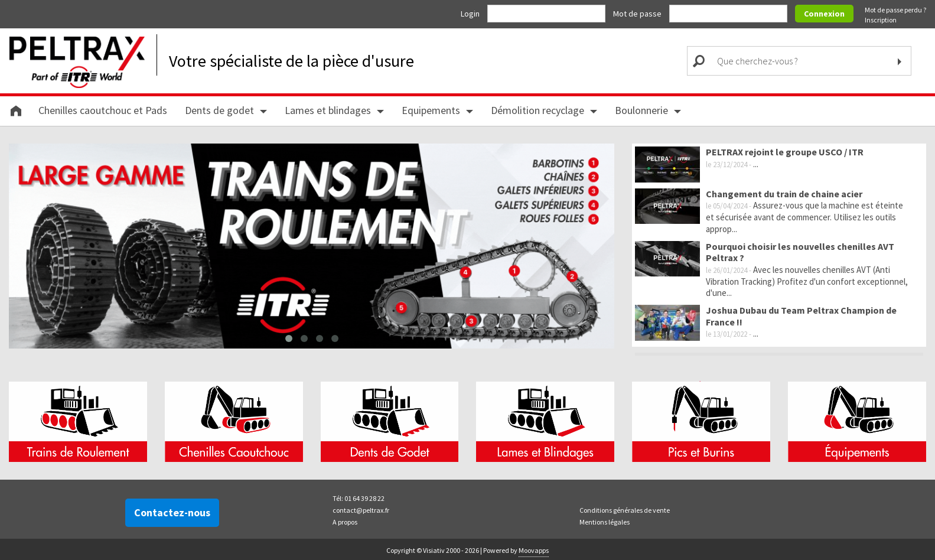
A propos (345, 520)
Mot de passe (638, 14)
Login (471, 14)
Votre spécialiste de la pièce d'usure (291, 61)
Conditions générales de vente (625, 508)
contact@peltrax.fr (361, 508)
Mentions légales (605, 520)
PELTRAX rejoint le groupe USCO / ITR (785, 152)
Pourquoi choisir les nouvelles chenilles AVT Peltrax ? (800, 252)
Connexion (824, 14)
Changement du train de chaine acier (784, 194)
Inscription (881, 20)
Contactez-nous (172, 511)
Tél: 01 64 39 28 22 (359, 496)
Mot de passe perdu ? (895, 10)
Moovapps (534, 548)
